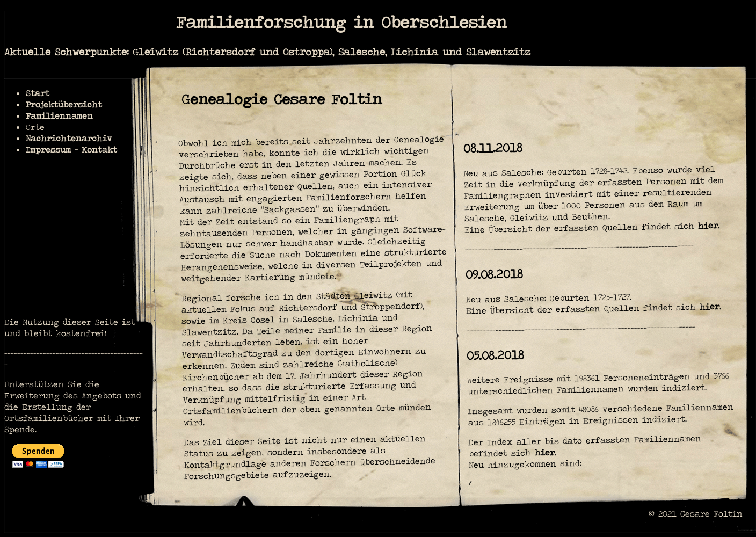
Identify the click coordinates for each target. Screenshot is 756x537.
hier (708, 226)
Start (38, 93)
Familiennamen (59, 116)
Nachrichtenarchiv (69, 138)
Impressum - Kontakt (71, 150)
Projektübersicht (64, 104)
